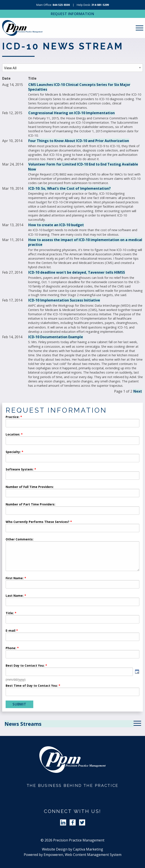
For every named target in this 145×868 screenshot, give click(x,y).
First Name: (15, 578)
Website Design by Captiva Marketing (72, 849)
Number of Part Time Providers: (30, 505)
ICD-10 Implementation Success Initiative (64, 300)
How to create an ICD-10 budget (56, 225)
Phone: (11, 648)
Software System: (20, 470)
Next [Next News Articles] (138, 391)
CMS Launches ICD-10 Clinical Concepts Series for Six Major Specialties (79, 87)
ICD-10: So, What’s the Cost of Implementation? (69, 188)
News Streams (23, 724)
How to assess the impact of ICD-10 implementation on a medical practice (85, 242)
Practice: (13, 417)
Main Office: (53, 5)
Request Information (72, 14)
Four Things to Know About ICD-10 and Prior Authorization (79, 141)
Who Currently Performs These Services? (37, 522)
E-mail (10, 631)
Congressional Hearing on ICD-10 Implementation (72, 113)
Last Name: (15, 596)
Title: (10, 613)
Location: (13, 435)
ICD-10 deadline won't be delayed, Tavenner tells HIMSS (77, 272)
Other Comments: (20, 540)
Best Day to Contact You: (25, 666)
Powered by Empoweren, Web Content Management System (73, 855)
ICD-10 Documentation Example (56, 337)
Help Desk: (93, 5)
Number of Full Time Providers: (30, 487)
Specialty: (13, 452)
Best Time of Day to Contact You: (32, 686)
